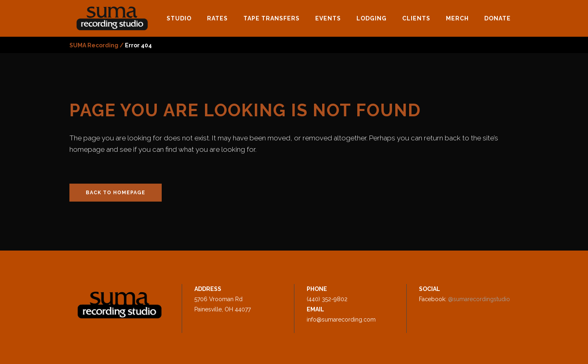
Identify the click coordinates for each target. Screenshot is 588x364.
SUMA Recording (94, 45)
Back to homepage (116, 193)
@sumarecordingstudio (479, 299)
